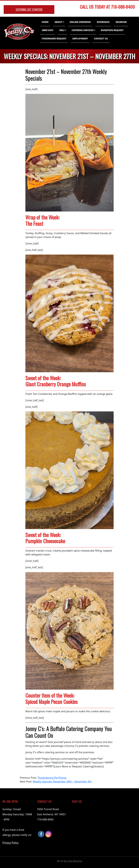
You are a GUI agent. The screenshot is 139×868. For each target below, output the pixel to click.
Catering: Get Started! (29, 9)
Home (45, 22)
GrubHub (121, 22)
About (58, 22)
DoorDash (103, 22)
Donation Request (112, 30)
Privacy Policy (11, 843)
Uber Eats (48, 30)
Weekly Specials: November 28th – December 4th (62, 782)
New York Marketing (73, 861)
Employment (80, 38)
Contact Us (101, 38)
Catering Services (83, 30)
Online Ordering (80, 22)
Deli (62, 30)
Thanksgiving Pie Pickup (52, 778)
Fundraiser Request (54, 38)
